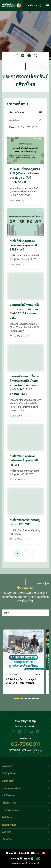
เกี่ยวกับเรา (7, 839)
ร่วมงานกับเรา (9, 825)
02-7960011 (26, 744)
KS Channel (8, 795)
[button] (47, 5)
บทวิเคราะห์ (8, 781)
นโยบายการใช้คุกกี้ (20, 864)
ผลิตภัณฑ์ (7, 766)
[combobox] (26, 112)
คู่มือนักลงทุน (9, 803)
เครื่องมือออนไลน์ (11, 788)
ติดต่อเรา (6, 832)
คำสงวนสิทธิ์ (34, 864)
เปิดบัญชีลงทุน (9, 773)
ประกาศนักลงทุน (10, 810)
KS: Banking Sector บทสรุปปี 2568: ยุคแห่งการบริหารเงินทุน (21, 681)
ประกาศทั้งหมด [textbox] (17, 112)
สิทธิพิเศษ (7, 818)
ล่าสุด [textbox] (7, 613)
